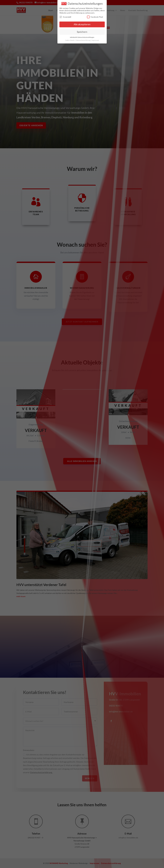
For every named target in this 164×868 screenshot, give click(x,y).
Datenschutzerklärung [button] (83, 40)
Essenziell (65, 17)
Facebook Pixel (95, 17)
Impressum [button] (95, 40)
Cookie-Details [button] (70, 40)
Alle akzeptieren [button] (82, 24)
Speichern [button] (82, 31)
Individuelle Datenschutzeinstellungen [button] (82, 37)
